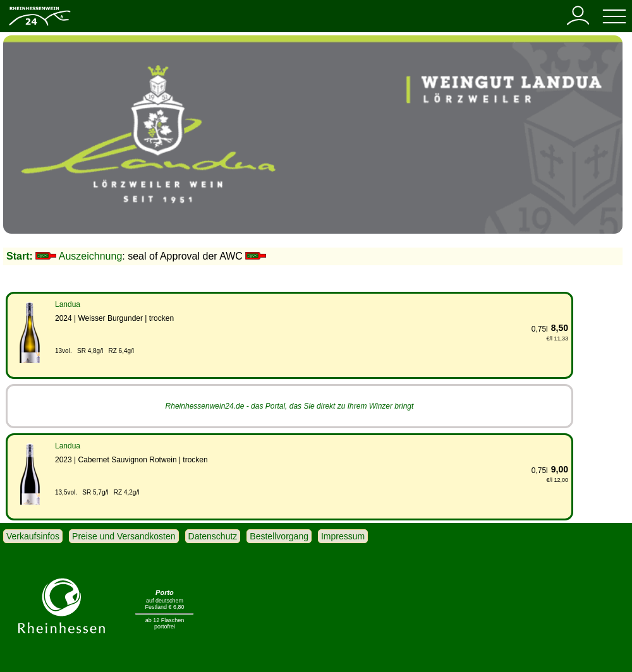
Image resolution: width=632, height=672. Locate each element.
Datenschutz (213, 536)
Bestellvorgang (279, 536)
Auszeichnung (91, 256)
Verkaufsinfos (33, 536)
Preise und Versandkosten (124, 536)
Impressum (343, 536)
